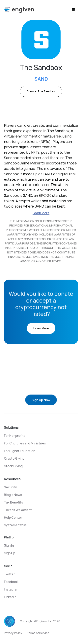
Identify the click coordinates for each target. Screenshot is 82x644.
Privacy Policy (13, 633)
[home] (19, 10)
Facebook (11, 582)
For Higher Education (20, 451)
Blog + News (13, 495)
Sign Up (10, 553)
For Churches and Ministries (25, 443)
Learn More (41, 213)
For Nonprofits (15, 436)
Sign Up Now (41, 400)
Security (10, 487)
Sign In (9, 545)
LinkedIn (10, 597)
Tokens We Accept (18, 510)
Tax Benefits (14, 502)
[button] (73, 10)
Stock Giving (13, 466)
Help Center (13, 517)
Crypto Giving (14, 458)
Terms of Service (38, 633)
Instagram (12, 589)
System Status (15, 525)
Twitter (9, 574)
